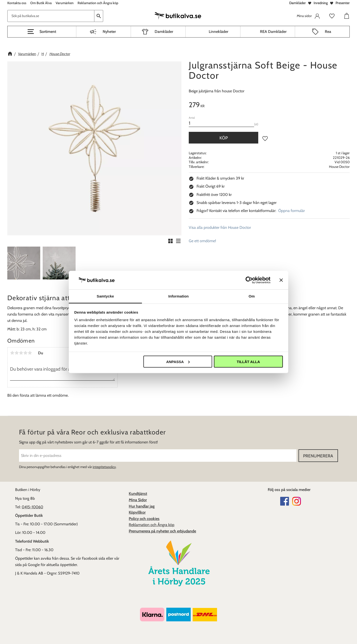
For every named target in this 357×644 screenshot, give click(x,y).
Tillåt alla (248, 361)
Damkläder (297, 3)
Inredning (321, 3)
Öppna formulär (292, 211)
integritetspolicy (104, 467)
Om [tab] (252, 296)
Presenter (343, 3)
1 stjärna (12, 353)
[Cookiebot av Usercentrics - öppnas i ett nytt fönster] (249, 280)
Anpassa (178, 361)
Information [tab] (178, 296)
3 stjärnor (21, 353)
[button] (42, 32)
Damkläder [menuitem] (164, 32)
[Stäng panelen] (281, 280)
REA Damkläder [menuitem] (273, 32)
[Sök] (99, 16)
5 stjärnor (30, 353)
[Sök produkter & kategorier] (51, 16)
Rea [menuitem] (328, 32)
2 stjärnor (17, 353)
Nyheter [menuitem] (109, 32)
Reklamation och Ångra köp (152, 525)
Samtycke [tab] (105, 296)
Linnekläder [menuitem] (218, 32)
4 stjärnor (25, 353)
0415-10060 (32, 507)
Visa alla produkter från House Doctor (220, 227)
